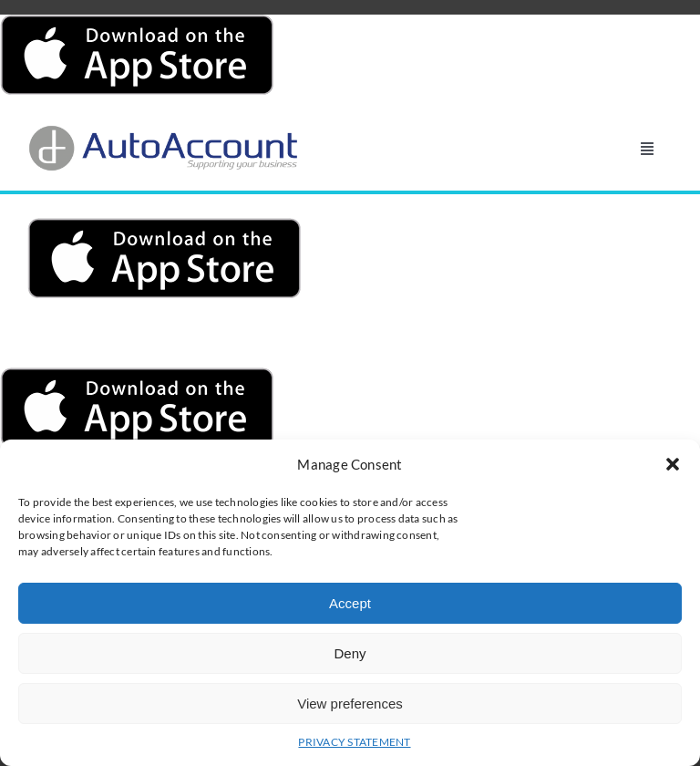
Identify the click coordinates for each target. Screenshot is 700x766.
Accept (350, 603)
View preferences (350, 704)
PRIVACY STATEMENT (354, 742)
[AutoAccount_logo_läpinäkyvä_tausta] (164, 131)
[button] (673, 464)
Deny (350, 653)
